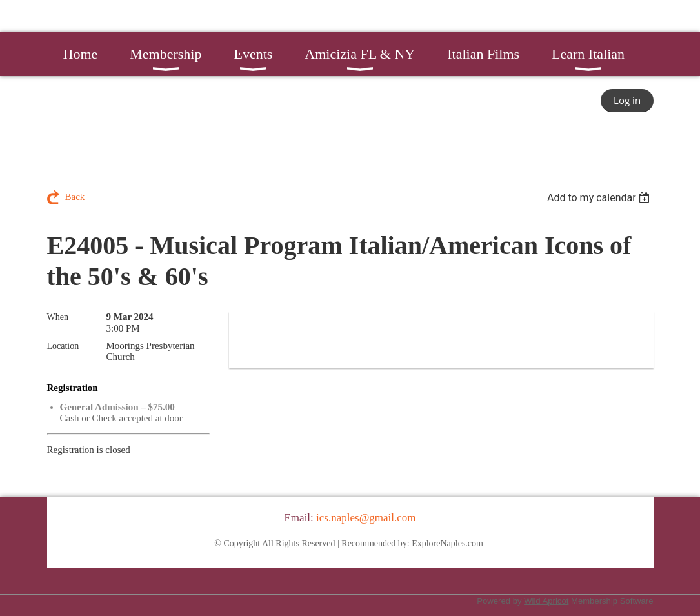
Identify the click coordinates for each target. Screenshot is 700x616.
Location (63, 346)
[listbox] (600, 198)
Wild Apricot (546, 601)
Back (75, 197)
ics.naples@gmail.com (366, 518)
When (58, 317)
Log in (627, 100)
